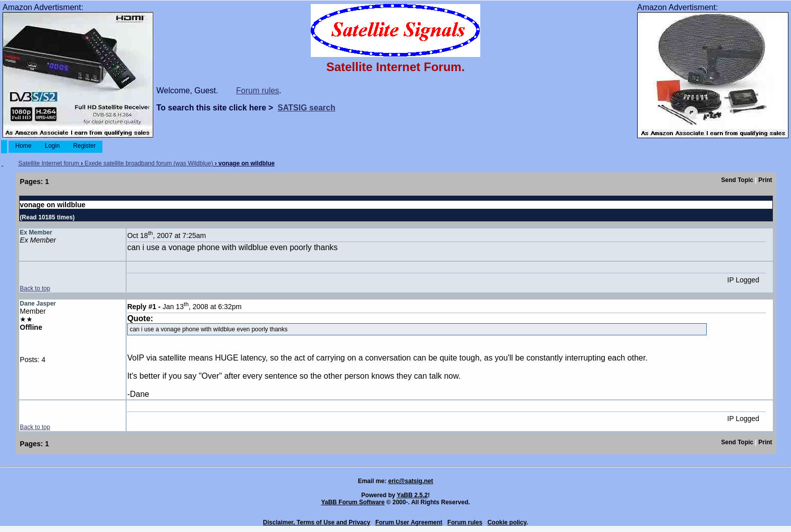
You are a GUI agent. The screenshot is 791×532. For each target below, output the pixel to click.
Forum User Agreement (409, 522)
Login (52, 146)
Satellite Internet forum (49, 163)
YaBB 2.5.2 (412, 495)
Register (84, 146)
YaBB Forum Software (353, 502)
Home (23, 146)
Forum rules (258, 91)
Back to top (35, 288)
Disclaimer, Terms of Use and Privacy (317, 522)
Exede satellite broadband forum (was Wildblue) (149, 163)
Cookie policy (507, 522)
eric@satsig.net (410, 481)
